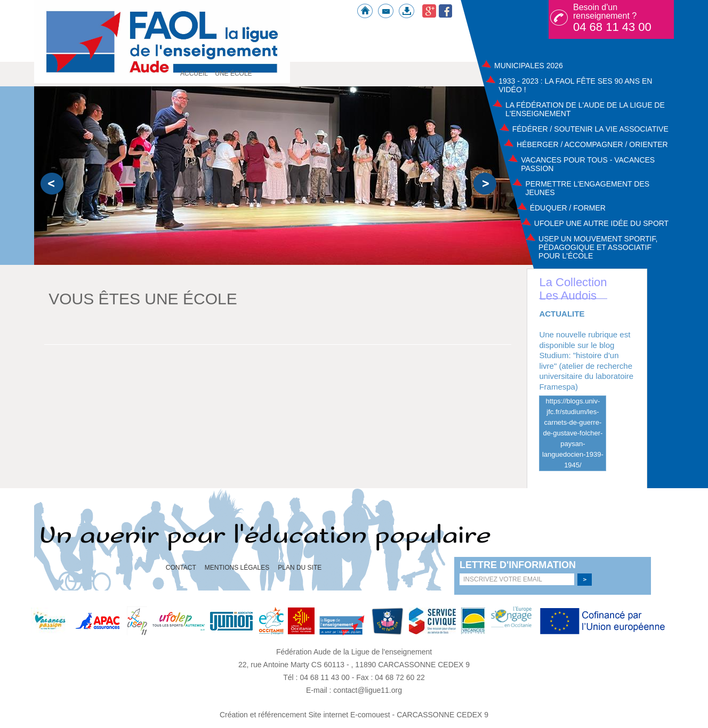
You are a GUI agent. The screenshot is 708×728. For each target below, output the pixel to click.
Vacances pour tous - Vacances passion (588, 164)
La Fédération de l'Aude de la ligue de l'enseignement (585, 109)
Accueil (194, 74)
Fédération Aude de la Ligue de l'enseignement (354, 652)
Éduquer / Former (568, 208)
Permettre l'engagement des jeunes (587, 188)
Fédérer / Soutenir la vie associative (590, 129)
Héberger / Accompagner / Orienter (592, 144)
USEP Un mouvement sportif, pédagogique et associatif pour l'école (598, 247)
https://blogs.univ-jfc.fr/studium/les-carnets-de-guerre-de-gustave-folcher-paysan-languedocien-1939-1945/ (573, 433)
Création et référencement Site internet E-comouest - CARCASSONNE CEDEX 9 (354, 715)
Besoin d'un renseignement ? (612, 18)
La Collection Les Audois (573, 289)
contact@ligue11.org (368, 690)
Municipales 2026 (529, 66)
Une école (233, 74)
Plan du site (300, 568)
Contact (181, 568)
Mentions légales (237, 568)
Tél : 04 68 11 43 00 (317, 677)
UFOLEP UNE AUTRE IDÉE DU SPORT (601, 223)
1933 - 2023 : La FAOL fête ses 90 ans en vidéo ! (575, 85)
